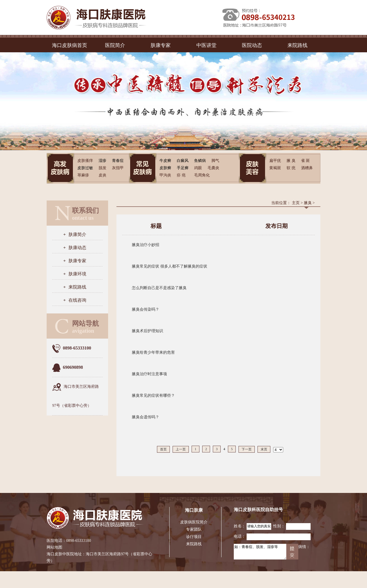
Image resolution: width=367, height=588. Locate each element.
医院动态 (252, 45)
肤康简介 (77, 234)
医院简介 (115, 45)
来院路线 (297, 45)
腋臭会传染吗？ (146, 309)
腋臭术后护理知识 (147, 331)
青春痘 (118, 161)
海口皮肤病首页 (70, 45)
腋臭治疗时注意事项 (149, 374)
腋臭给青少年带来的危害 (153, 352)
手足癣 (183, 168)
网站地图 (54, 547)
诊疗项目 (194, 537)
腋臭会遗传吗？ (146, 417)
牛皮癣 (165, 161)
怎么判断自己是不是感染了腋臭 (159, 288)
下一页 (247, 449)
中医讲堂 (206, 45)
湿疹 (103, 161)
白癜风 (183, 161)
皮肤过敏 (85, 168)
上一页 (181, 449)
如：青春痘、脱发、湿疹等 (260, 552)
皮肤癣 (165, 168)
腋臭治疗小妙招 (146, 245)
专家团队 (194, 529)
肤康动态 (77, 248)
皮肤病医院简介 (194, 522)
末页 (264, 449)
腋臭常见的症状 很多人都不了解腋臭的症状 (170, 266)
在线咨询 (77, 300)
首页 (163, 449)
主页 (296, 203)
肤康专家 (161, 45)
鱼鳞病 (200, 161)
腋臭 (308, 203)
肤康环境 (77, 274)
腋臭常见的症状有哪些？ (153, 395)
